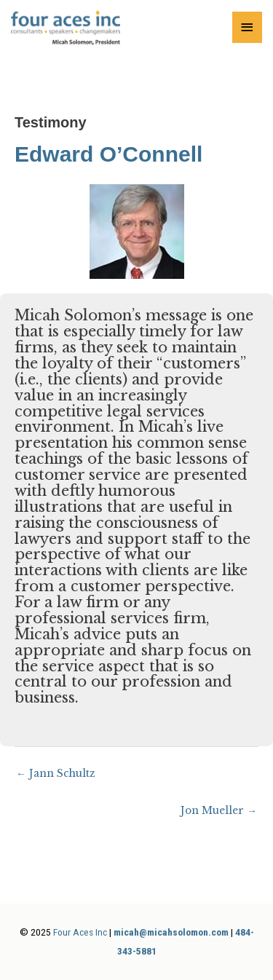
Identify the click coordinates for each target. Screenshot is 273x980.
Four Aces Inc (80, 932)
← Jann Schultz (56, 774)
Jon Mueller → (219, 811)
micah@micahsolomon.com (171, 932)
